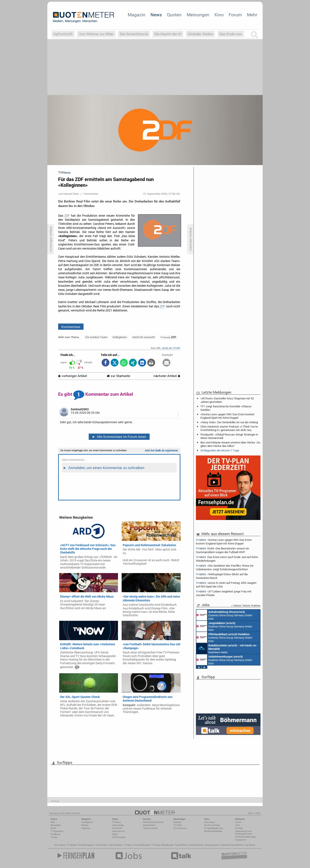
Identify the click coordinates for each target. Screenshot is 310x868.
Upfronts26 (63, 34)
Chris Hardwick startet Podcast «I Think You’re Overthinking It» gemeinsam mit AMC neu (229, 428)
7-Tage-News (57, 831)
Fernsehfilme (181, 845)
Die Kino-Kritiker (212, 825)
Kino (219, 15)
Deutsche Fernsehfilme (232, 845)
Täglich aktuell (150, 828)
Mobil (53, 828)
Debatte (177, 822)
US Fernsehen (116, 845)
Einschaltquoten (142, 845)
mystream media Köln (227, 649)
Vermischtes (118, 825)
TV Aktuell (72, 845)
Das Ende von (231, 34)
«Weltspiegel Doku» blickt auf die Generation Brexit (222, 576)
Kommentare (71, 327)
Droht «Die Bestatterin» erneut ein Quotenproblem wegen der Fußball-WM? (222, 550)
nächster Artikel (167, 376)
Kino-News (210, 822)
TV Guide (156, 845)
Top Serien (250, 845)
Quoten (174, 15)
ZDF (67, 216)
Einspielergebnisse (214, 828)
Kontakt (239, 828)
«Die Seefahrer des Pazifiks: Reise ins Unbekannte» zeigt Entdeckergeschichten (225, 567)
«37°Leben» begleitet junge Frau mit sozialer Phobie (224, 593)
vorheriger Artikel (73, 376)
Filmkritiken (102, 845)
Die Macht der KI (168, 34)
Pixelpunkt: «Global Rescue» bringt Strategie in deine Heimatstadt (229, 436)
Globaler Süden (200, 34)
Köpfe (115, 834)
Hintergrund (87, 822)
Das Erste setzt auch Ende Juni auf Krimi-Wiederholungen (227, 559)
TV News (128, 845)
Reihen (85, 825)
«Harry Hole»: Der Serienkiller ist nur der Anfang (229, 422)
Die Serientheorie (134, 34)
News (156, 15)
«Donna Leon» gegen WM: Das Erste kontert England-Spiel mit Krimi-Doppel (227, 416)
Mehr (252, 15)
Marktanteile (149, 825)
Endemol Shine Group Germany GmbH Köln (224, 615)
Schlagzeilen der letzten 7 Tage (220, 450)
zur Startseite (119, 376)
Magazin (136, 15)
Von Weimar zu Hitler (96, 34)
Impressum (241, 840)
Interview (86, 828)
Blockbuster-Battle (213, 831)
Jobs (238, 825)
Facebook (55, 834)
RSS (53, 822)
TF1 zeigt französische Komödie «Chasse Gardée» (226, 408)
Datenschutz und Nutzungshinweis (244, 832)
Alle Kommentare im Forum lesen (119, 437)
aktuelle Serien (196, 845)
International (119, 831)
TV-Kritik (178, 825)
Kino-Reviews (180, 828)
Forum (235, 15)
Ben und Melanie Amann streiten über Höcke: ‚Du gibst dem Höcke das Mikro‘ (230, 444)
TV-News (116, 822)
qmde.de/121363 (171, 348)
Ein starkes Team (96, 337)
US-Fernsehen (119, 837)
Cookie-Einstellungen (246, 837)
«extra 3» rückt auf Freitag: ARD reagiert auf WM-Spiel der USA (226, 585)
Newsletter (56, 825)
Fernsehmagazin (86, 845)
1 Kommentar (90, 194)
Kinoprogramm (212, 845)
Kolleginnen (120, 337)
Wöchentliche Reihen (153, 822)
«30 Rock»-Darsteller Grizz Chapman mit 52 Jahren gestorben (227, 400)
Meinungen (198, 15)
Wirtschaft (117, 828)
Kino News (60, 845)
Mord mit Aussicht (144, 337)
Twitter (54, 837)
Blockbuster (168, 845)
